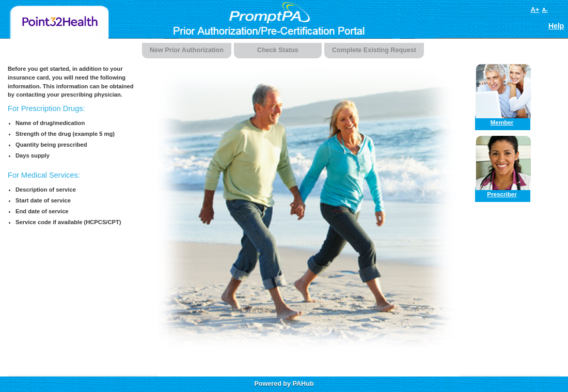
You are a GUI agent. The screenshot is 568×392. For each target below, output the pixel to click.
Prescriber (502, 194)
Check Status (278, 50)
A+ (535, 10)
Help (556, 26)
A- (545, 10)
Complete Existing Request (374, 50)
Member (502, 122)
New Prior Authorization (187, 50)
